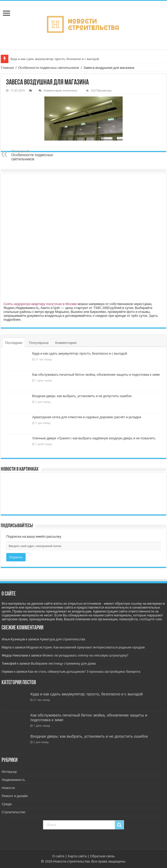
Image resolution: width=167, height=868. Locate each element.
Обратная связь (102, 856)
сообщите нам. (151, 619)
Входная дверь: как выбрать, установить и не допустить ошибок (82, 396)
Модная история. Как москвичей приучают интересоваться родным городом (86, 647)
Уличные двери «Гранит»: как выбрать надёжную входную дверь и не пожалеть (94, 438)
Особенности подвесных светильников (49, 68)
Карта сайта (77, 856)
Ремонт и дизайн (15, 796)
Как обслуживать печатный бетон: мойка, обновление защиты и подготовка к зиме (96, 375)
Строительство (13, 812)
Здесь (153, 316)
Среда (7, 804)
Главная (7, 68)
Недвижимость (13, 780)
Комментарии (66, 343)
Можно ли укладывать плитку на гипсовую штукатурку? (85, 655)
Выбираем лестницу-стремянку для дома (63, 663)
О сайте (58, 856)
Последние (14, 343)
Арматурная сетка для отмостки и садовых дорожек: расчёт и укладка (87, 417)
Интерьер (9, 772)
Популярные (39, 343)
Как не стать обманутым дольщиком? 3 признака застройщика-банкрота (84, 672)
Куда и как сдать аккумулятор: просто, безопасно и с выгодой (55, 59)
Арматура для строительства (62, 639)
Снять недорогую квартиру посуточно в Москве (40, 304)
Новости (8, 788)
